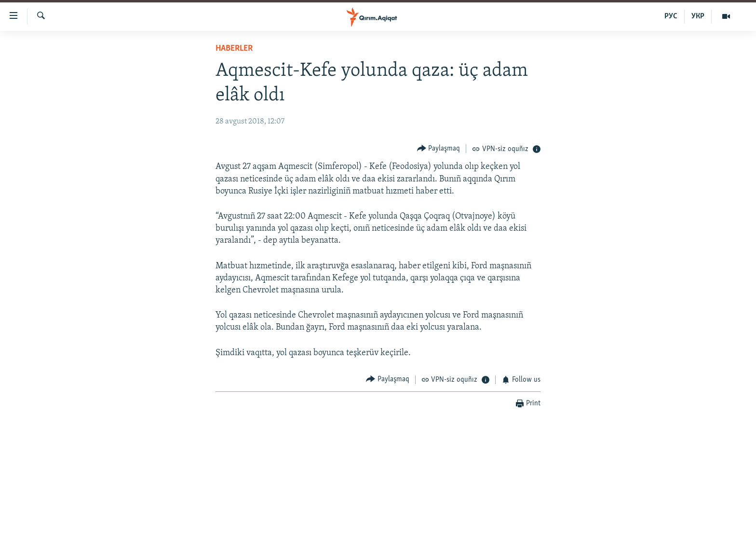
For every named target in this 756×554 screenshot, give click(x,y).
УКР (698, 16)
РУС (671, 16)
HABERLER (234, 48)
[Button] (439, 148)
